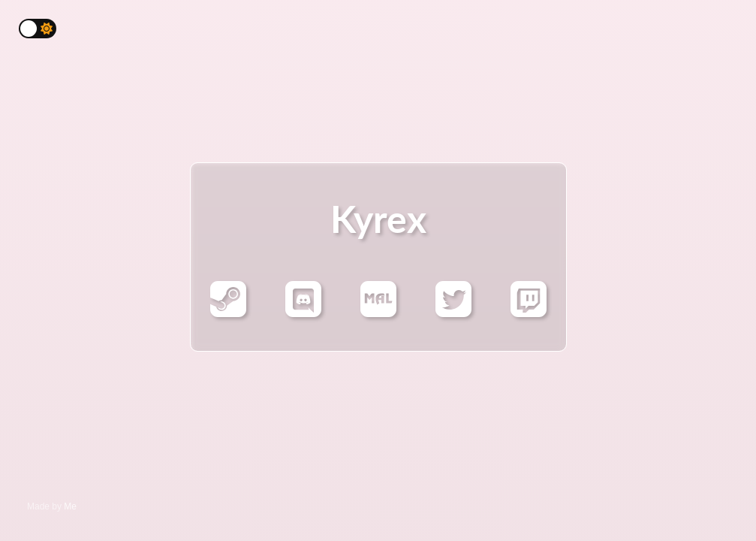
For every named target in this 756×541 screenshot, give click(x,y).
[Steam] (228, 310)
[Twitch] (529, 310)
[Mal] (378, 310)
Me (70, 506)
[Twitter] (453, 310)
